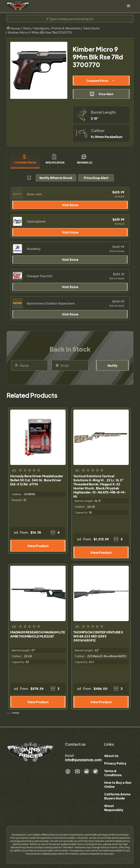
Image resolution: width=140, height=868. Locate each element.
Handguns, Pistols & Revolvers (57, 28)
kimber (16, 713)
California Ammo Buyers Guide (117, 796)
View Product (38, 546)
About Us (111, 756)
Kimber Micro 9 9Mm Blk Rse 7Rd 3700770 (40, 32)
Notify (112, 365)
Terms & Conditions (113, 773)
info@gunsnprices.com (83, 760)
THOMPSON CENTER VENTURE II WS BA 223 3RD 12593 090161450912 (98, 636)
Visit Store (70, 205)
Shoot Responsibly (114, 808)
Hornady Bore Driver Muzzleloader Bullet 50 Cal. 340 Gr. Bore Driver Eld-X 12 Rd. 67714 (37, 480)
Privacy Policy (115, 763)
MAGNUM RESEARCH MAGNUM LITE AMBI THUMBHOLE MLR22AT (38, 634)
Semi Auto (92, 28)
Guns (27, 28)
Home (13, 28)
